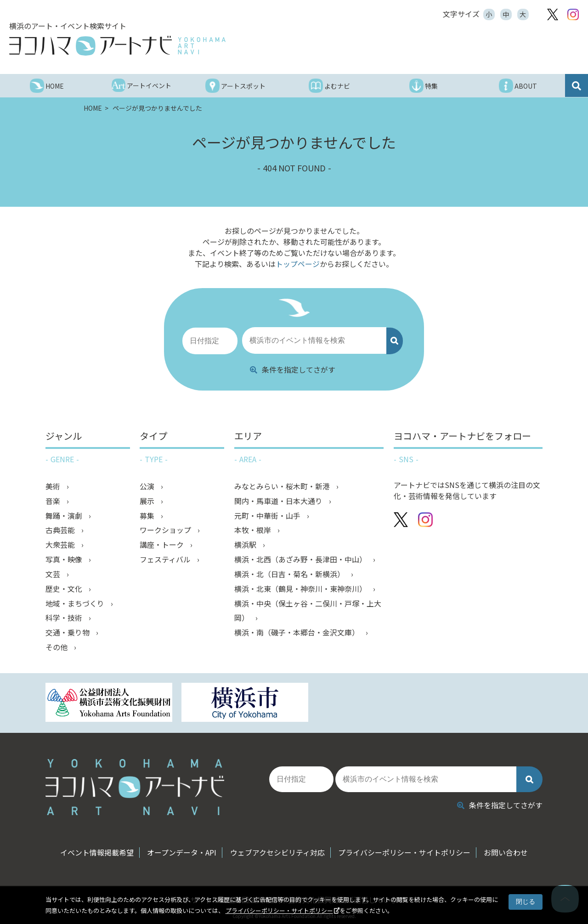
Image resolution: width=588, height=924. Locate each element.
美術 (54, 486)
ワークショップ (166, 530)
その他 (57, 648)
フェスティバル (166, 560)
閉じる (526, 901)
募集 (148, 516)
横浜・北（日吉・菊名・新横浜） (290, 574)
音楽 (54, 501)
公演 (148, 486)
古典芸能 (61, 530)
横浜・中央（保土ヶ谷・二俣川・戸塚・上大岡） (308, 611)
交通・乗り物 (68, 633)
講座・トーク (163, 545)
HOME (93, 108)
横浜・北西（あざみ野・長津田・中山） (301, 560)
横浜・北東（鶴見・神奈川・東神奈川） (301, 589)
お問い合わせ (508, 850)
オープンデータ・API (181, 850)
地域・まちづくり (76, 604)
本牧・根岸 (254, 530)
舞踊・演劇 (65, 516)
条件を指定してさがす (293, 369)
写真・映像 (65, 560)
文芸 (54, 574)
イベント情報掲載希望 (96, 850)
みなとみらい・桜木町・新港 (283, 486)
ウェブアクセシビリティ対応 (277, 850)
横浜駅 (246, 545)
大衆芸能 (61, 545)
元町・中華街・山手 (268, 516)
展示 (148, 501)
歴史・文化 (65, 589)
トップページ (298, 264)
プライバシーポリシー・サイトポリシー (279, 910)
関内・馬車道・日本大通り (279, 501)
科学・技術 (65, 618)
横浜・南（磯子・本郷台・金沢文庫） (298, 633)
